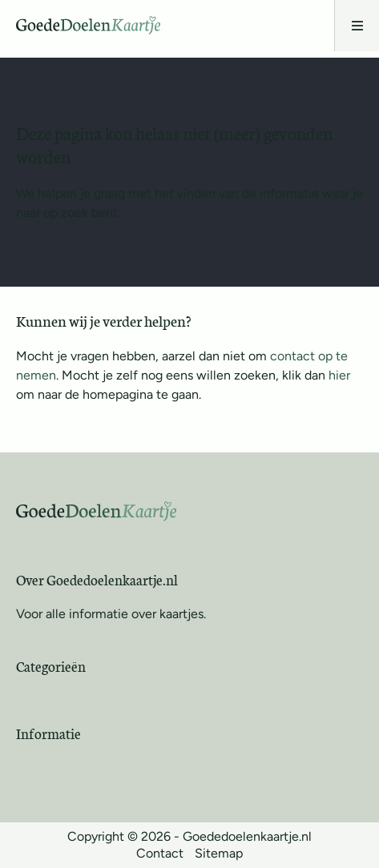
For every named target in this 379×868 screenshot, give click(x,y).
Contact (160, 853)
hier (339, 375)
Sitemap (219, 853)
